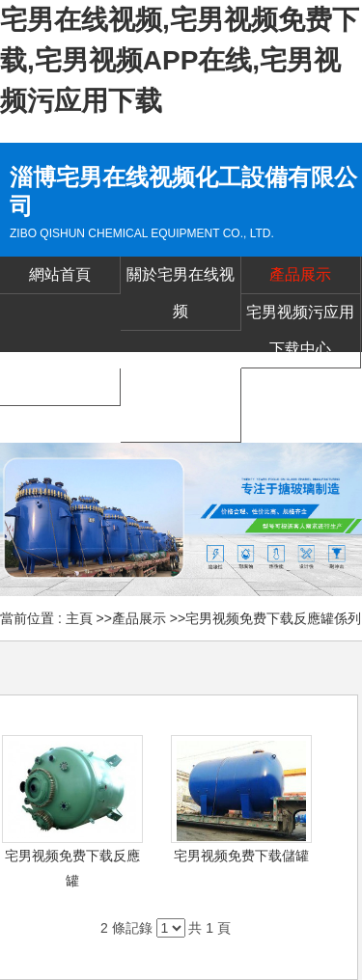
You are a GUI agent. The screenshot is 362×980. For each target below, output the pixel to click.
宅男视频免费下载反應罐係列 (273, 618)
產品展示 (139, 618)
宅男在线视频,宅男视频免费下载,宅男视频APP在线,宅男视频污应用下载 (180, 60)
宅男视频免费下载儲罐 (241, 856)
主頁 (79, 618)
